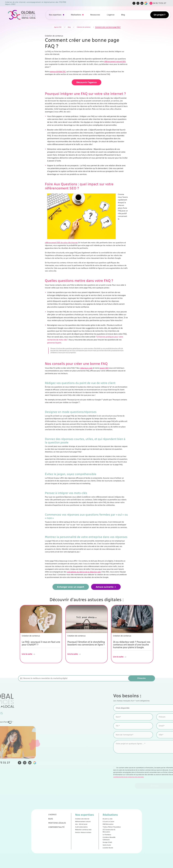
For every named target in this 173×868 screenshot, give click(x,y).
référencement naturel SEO (115, 61)
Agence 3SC (58, 27)
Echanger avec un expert (71, 585)
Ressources (95, 15)
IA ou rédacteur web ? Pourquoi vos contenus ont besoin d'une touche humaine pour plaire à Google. (132, 643)
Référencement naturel (85, 825)
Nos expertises (55, 15)
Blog (123, 15)
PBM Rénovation (95, 827)
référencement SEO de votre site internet (61, 241)
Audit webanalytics (84, 828)
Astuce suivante (105, 585)
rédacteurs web (86, 366)
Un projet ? (160, 15)
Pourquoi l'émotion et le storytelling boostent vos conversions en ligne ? (86, 641)
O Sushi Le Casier (95, 825)
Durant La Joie (95, 824)
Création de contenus (84, 27)
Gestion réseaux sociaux (85, 830)
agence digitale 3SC (58, 72)
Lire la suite (29, 652)
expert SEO (104, 366)
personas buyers (54, 341)
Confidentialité (74, 828)
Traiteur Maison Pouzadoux (97, 828)
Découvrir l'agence (86, 80)
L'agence (111, 15)
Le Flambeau (95, 831)
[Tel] (157, 3)
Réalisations (76, 15)
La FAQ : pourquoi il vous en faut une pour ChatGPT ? (41, 641)
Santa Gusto (95, 835)
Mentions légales (75, 826)
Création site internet (85, 824)
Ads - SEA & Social (84, 827)
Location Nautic (95, 836)
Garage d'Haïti (95, 834)
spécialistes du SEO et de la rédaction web (84, 570)
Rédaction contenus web (85, 829)
